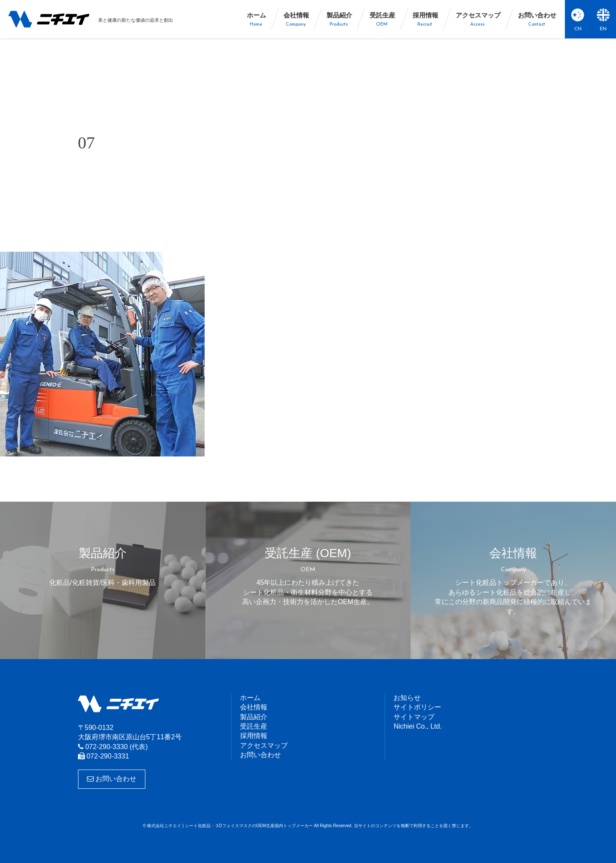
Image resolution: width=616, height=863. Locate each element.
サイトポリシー (417, 707)
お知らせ (407, 698)
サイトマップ (414, 717)
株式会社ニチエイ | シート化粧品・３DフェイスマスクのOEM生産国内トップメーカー (49, 19)
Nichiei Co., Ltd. (418, 726)
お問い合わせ (112, 779)
